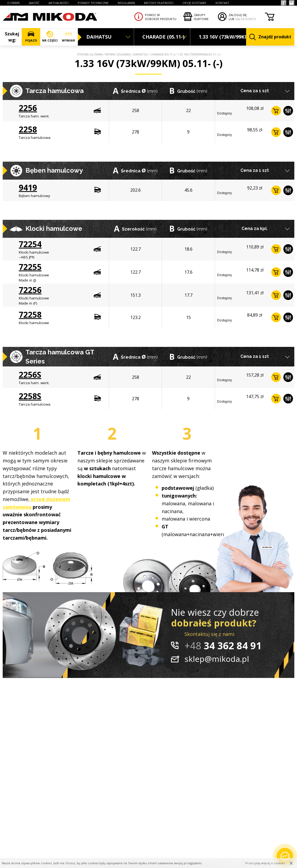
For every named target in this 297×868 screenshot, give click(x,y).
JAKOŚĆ (34, 3)
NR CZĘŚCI (50, 37)
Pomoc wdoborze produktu (161, 17)
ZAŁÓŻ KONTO (246, 19)
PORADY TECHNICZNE (93, 3)
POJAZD (31, 37)
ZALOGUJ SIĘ (238, 15)
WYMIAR (68, 37)
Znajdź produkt (270, 37)
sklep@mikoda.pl (217, 659)
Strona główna (90, 54)
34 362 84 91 (223, 646)
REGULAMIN (126, 3)
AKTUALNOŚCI (59, 3)
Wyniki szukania (118, 54)
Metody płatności (159, 3)
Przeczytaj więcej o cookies (265, 863)
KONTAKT (222, 3)
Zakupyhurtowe (201, 17)
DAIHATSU (140, 54)
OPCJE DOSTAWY (194, 3)
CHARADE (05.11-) (162, 54)
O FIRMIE (14, 3)
